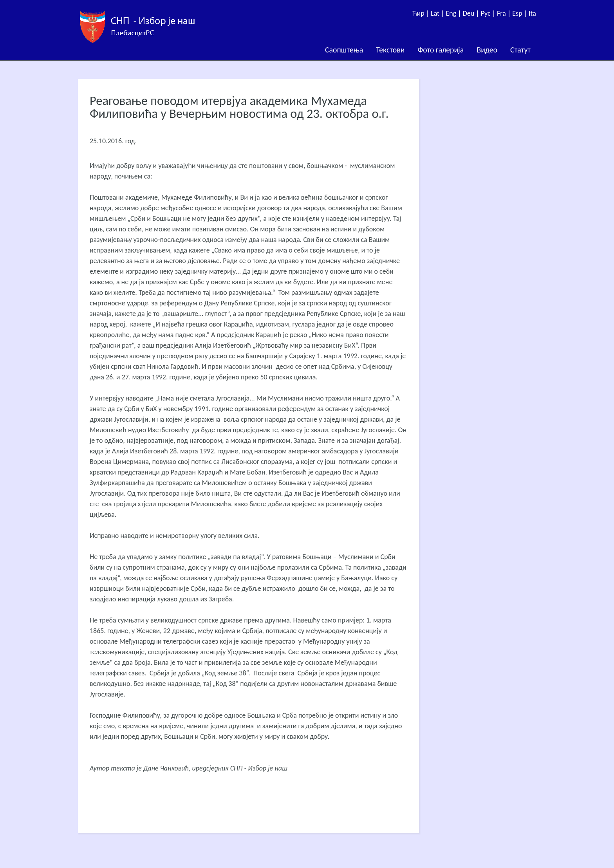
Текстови (390, 50)
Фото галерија (441, 50)
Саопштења (344, 50)
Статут (520, 50)
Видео (487, 50)
